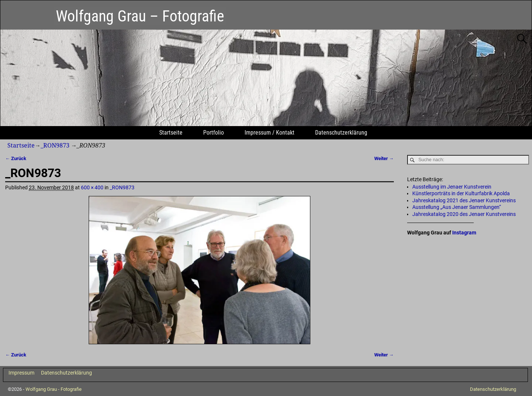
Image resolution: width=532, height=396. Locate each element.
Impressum (21, 373)
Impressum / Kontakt (270, 133)
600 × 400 (92, 187)
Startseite (171, 133)
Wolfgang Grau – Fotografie (140, 16)
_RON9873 (55, 145)
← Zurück (16, 158)
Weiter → (384, 158)
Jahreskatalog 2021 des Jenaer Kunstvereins (464, 200)
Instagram (464, 233)
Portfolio (214, 133)
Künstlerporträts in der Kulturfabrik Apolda (461, 193)
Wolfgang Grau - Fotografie (54, 389)
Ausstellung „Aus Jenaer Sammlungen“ (457, 207)
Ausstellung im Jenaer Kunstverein (452, 187)
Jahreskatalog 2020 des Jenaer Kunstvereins (464, 214)
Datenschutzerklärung (341, 133)
